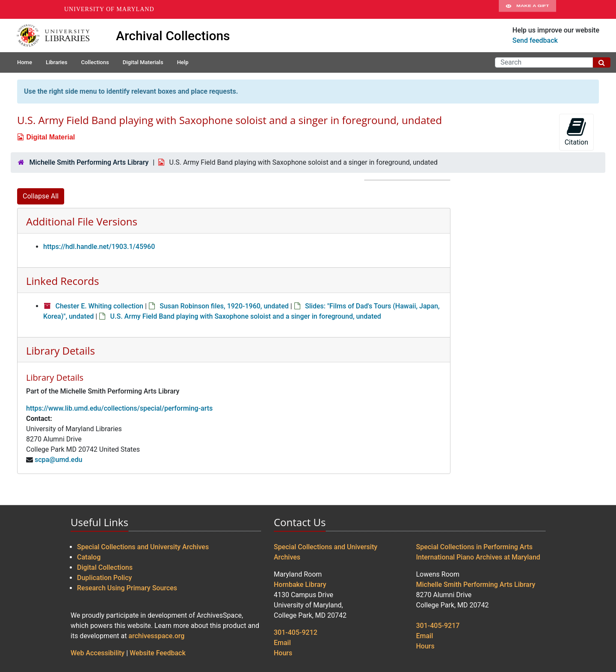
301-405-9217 (438, 626)
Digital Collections (105, 567)
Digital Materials (143, 62)
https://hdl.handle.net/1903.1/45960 (99, 247)
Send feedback (535, 40)
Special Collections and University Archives (143, 547)
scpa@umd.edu (58, 460)
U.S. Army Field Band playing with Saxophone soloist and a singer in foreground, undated (246, 316)
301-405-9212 (296, 632)
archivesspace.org (156, 636)
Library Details (61, 351)
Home (25, 62)
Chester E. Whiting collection (99, 306)
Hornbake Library (300, 585)
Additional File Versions (82, 221)
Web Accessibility (98, 653)
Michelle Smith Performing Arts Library (89, 162)
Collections (95, 62)
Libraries (57, 62)
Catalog (89, 557)
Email (282, 643)
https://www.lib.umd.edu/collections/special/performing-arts (119, 408)
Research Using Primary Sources (127, 588)
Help (183, 62)
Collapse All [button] (41, 196)
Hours (283, 653)
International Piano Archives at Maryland (478, 557)
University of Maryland (109, 9)
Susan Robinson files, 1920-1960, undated (224, 306)
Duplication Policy (104, 578)
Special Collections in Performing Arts (475, 547)
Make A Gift (527, 9)
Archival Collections (173, 36)
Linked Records (62, 281)
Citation (576, 132)
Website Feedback (158, 653)
